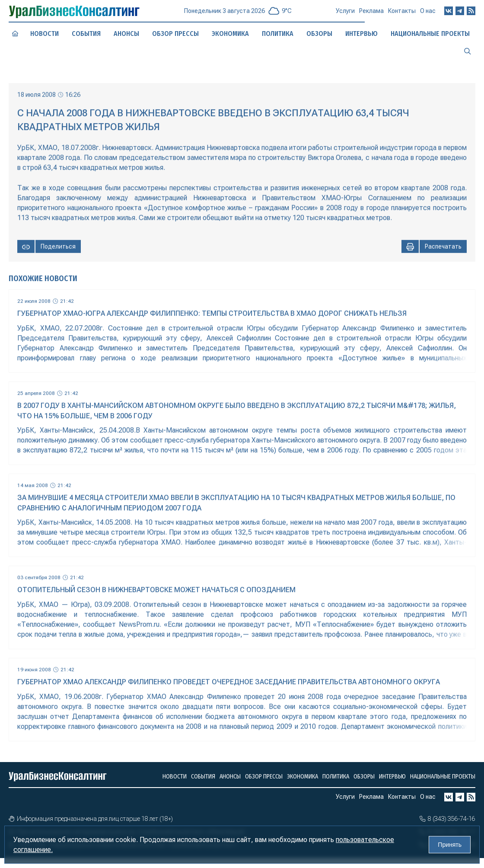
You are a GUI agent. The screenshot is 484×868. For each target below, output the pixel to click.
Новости (44, 34)
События (86, 33)
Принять (450, 845)
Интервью (392, 777)
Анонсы (126, 34)
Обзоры (319, 34)
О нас (428, 14)
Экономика (231, 33)
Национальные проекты (443, 777)
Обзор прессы (175, 34)
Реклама (371, 14)
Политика (278, 34)
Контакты (402, 15)
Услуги (345, 14)
